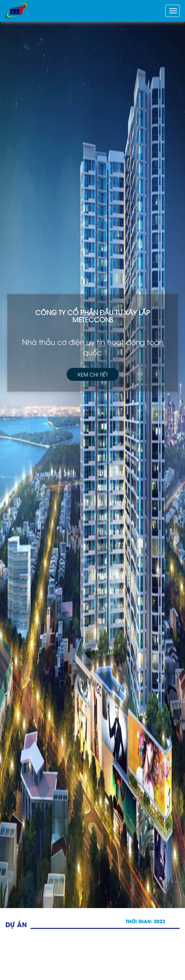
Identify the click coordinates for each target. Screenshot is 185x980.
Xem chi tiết (92, 373)
